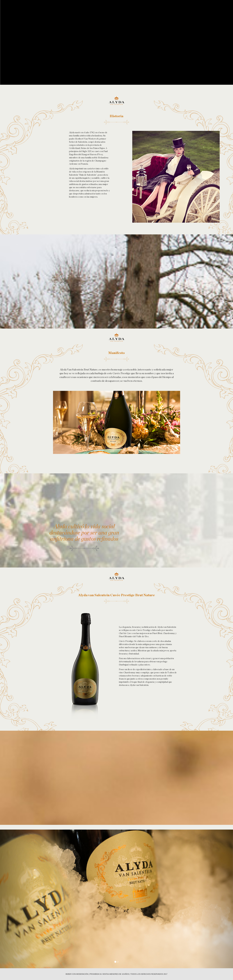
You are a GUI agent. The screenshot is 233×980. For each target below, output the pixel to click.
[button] (17, 899)
